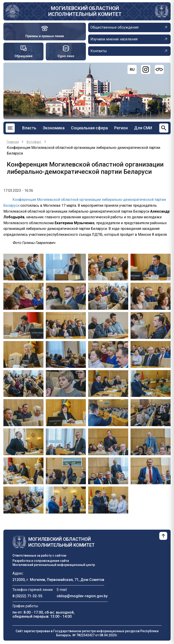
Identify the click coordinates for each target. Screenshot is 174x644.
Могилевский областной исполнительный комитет (85, 11)
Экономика (54, 128)
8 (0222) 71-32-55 (27, 596)
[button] (23, 267)
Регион (121, 128)
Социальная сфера (89, 128)
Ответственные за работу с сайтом (39, 556)
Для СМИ (143, 128)
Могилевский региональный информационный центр (54, 565)
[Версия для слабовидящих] (159, 69)
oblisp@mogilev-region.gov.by (82, 596)
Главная (13, 142)
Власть (29, 128)
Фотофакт (34, 142)
